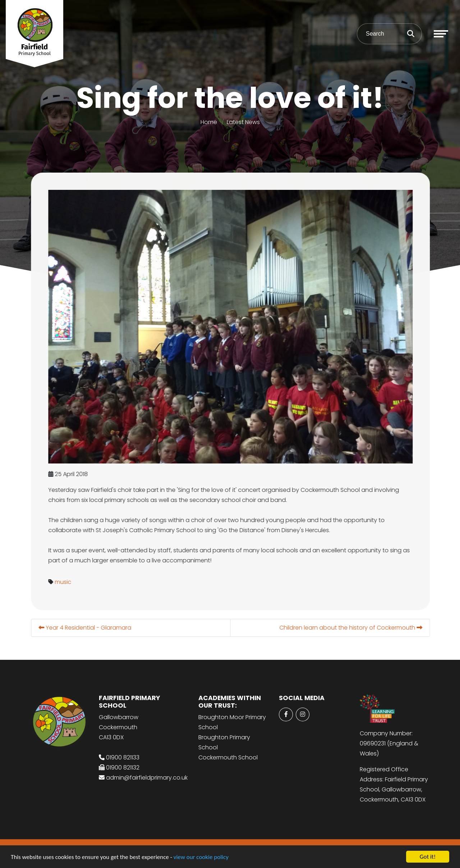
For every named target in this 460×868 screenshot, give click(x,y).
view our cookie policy (201, 858)
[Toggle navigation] (441, 34)
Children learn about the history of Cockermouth (353, 628)
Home (209, 122)
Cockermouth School (228, 757)
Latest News (243, 122)
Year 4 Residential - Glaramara (87, 628)
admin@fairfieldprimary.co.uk (147, 778)
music (65, 582)
